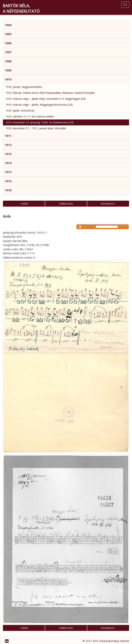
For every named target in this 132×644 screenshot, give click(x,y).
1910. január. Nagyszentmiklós (24, 87)
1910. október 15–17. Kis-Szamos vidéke (30, 116)
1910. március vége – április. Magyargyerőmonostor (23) (39, 105)
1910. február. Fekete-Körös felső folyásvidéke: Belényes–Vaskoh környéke (50, 93)
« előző (24, 204)
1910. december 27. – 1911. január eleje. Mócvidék (36, 128)
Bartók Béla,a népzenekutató (21, 8)
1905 (8, 34)
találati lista (66, 204)
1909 (8, 70)
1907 (8, 52)
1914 (8, 163)
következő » (108, 204)
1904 (8, 25)
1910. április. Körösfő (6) (20, 111)
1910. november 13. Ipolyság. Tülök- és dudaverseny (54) (40, 122)
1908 (8, 61)
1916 (8, 181)
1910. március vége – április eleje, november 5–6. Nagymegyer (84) (46, 99)
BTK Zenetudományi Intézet (111, 641)
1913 (8, 154)
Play (80, 227)
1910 (8, 79)
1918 (8, 190)
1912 (8, 145)
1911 (8, 136)
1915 (8, 172)
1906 (8, 43)
